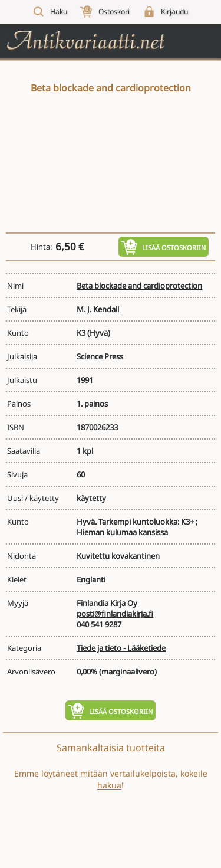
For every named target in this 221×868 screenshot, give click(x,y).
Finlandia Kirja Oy (107, 603)
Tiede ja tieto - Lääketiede (121, 648)
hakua (109, 785)
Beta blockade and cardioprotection (139, 286)
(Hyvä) (99, 333)
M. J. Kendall (98, 309)
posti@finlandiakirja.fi (115, 614)
